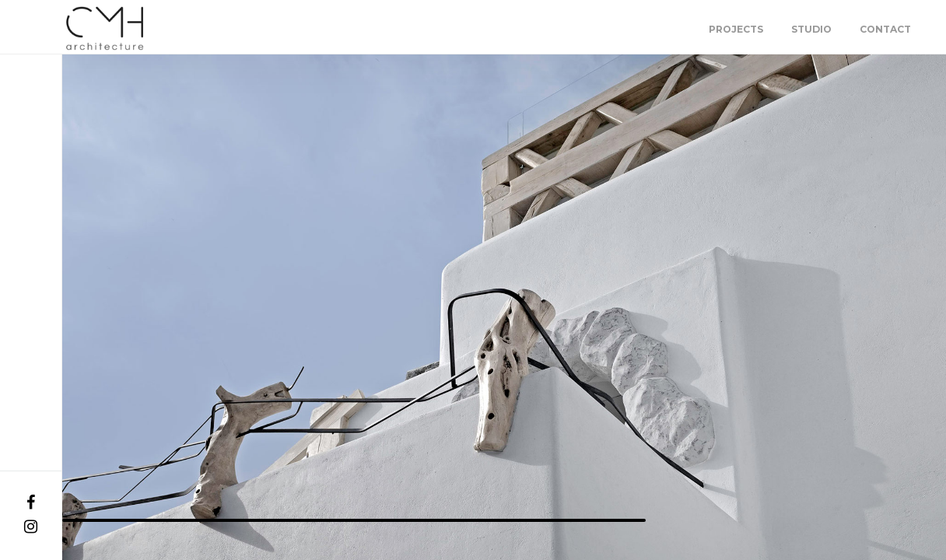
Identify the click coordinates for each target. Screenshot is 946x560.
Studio (811, 29)
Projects (736, 29)
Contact (885, 29)
